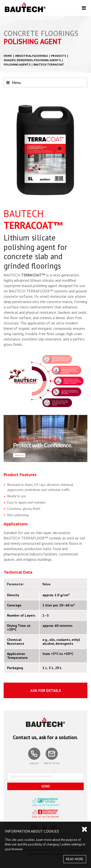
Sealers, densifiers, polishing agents (32, 60)
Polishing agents (17, 64)
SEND (45, 786)
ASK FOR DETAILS (46, 690)
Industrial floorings (31, 56)
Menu (14, 83)
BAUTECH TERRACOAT (49, 64)
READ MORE (75, 859)
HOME (8, 56)
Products (58, 56)
